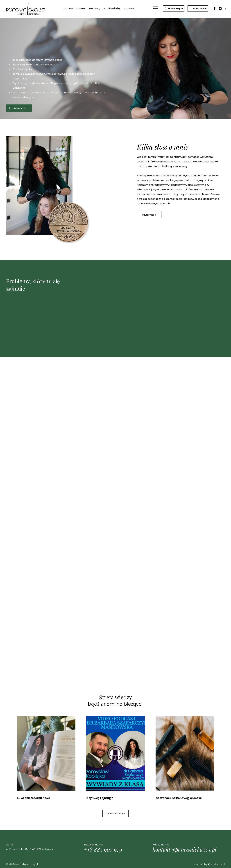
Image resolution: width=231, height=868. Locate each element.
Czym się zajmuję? (100, 798)
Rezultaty (94, 9)
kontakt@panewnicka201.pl (185, 849)
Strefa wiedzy (112, 9)
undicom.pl (216, 864)
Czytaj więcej (150, 215)
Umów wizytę (173, 9)
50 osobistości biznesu (34, 798)
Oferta (80, 9)
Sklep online (197, 9)
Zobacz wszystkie (115, 814)
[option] (115, 68)
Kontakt (129, 9)
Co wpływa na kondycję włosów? (180, 798)
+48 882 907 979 (103, 849)
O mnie (68, 9)
